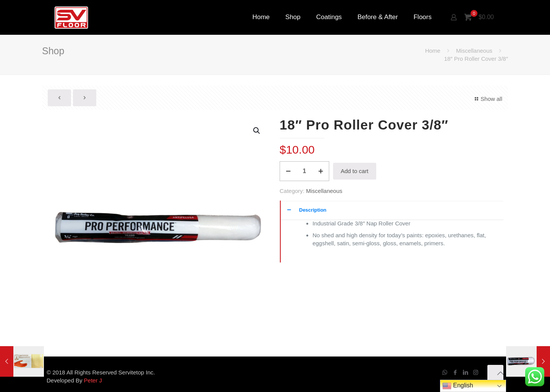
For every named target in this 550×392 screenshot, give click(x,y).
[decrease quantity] (288, 171)
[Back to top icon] (495, 373)
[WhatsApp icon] (445, 372)
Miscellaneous (474, 51)
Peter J (93, 380)
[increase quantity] (321, 171)
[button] (257, 131)
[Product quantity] (304, 171)
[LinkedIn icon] (465, 372)
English (458, 386)
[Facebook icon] (455, 372)
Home (433, 51)
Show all (487, 99)
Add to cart (355, 171)
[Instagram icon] (476, 372)
